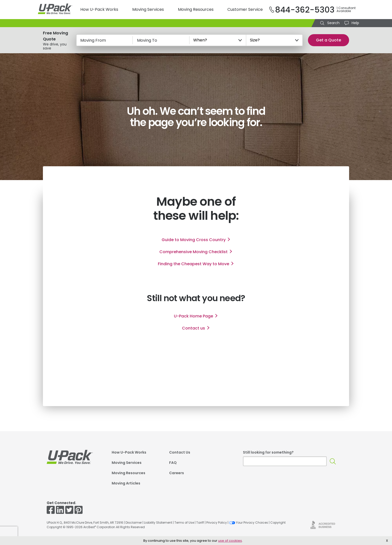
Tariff (200, 523)
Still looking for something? (268, 452)
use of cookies (230, 541)
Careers (177, 473)
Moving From (93, 40)
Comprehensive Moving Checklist (193, 252)
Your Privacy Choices (249, 523)
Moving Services (148, 9)
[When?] (218, 40)
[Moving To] (161, 40)
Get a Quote (329, 40)
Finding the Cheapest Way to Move (193, 264)
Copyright (278, 523)
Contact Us (180, 452)
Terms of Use (184, 523)
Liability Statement (158, 523)
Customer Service (245, 9)
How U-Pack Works (99, 9)
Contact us (193, 328)
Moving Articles (126, 483)
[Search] (333, 461)
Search (333, 23)
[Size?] (275, 40)
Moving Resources (196, 9)
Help (355, 23)
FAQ (173, 463)
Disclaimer (134, 523)
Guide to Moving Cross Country (194, 240)
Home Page (193, 316)
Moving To (147, 40)
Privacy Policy (217, 523)
